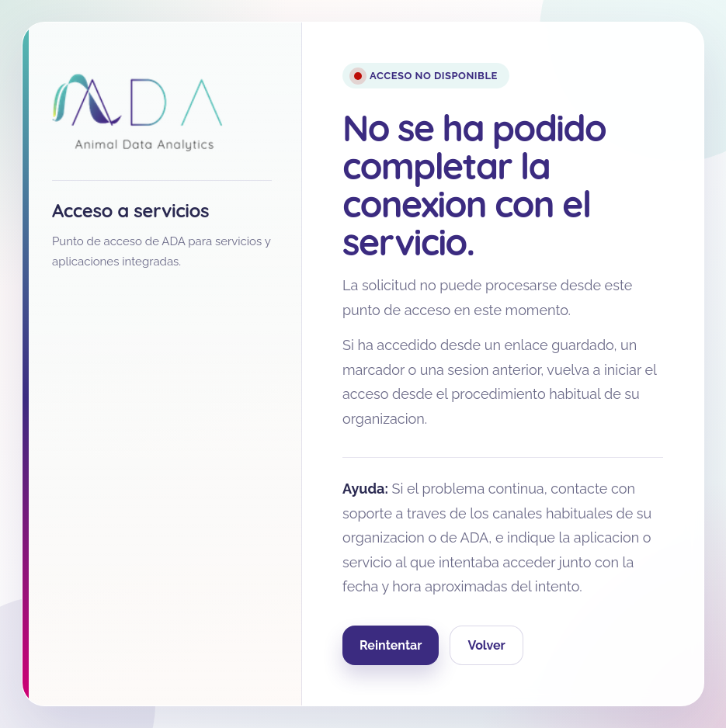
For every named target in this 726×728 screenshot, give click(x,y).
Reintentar (391, 645)
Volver (486, 645)
